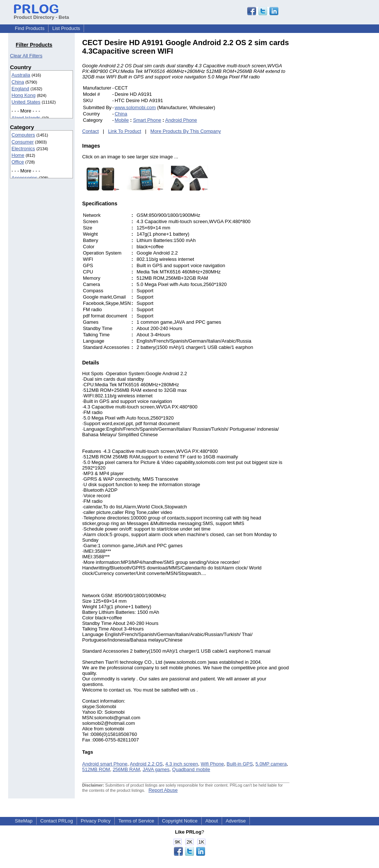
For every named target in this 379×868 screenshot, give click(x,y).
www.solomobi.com (135, 107)
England (20, 89)
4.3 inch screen (182, 764)
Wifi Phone (212, 764)
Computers (23, 135)
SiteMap (24, 821)
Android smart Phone (105, 764)
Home (18, 155)
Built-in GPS (240, 764)
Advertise (236, 821)
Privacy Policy (96, 821)
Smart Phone (147, 120)
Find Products (30, 28)
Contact (90, 131)
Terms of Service (136, 821)
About (212, 821)
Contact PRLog (57, 821)
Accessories (24, 178)
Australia (21, 75)
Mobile (122, 120)
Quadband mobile (191, 769)
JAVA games (156, 769)
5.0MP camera (271, 764)
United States (26, 102)
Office (18, 162)
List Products (66, 28)
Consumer (23, 142)
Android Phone (181, 120)
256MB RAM (126, 769)
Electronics (23, 149)
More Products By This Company (186, 131)
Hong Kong (24, 95)
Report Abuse (163, 790)
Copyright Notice (180, 821)
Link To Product (125, 131)
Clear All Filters (26, 56)
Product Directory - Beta (41, 14)
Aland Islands (26, 118)
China (18, 82)
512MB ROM (96, 769)
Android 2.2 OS (146, 764)
